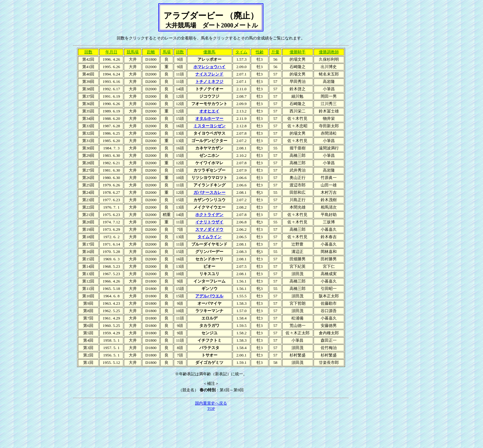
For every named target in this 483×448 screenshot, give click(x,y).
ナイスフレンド (209, 74)
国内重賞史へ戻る (211, 403)
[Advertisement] (211, 429)
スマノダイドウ (209, 229)
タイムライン (209, 237)
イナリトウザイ (209, 222)
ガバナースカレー (209, 192)
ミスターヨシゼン (209, 126)
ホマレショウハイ (209, 67)
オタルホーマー (209, 118)
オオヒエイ (209, 111)
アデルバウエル (209, 296)
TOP (211, 408)
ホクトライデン (209, 215)
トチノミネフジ (209, 81)
